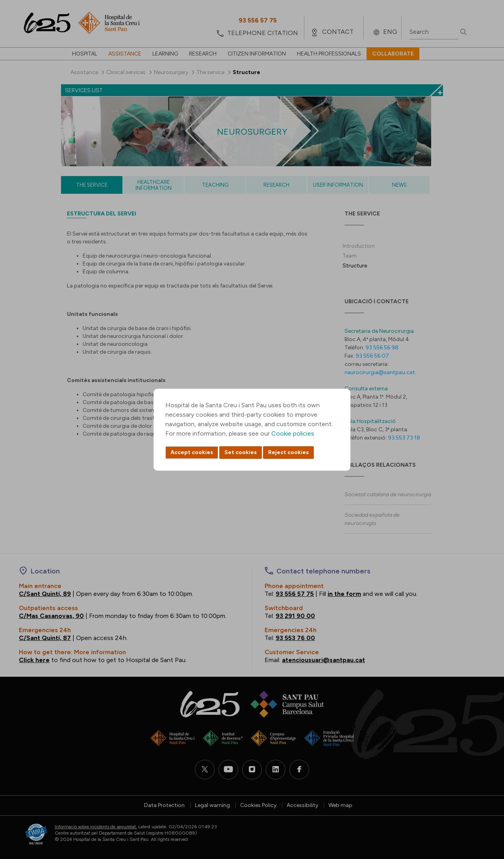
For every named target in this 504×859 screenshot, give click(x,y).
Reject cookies (288, 452)
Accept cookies (192, 452)
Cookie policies (293, 433)
